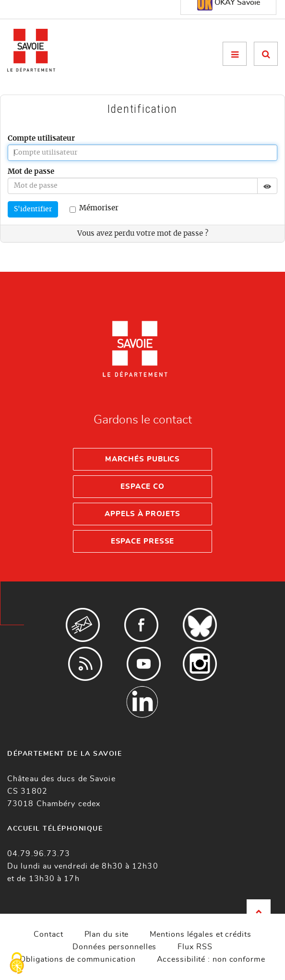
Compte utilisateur (41, 139)
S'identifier (33, 209)
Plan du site (107, 934)
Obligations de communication (77, 959)
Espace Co (142, 487)
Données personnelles (114, 947)
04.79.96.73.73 (39, 854)
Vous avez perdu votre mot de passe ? (143, 234)
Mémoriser (94, 209)
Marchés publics (143, 459)
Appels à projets (142, 514)
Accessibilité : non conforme (211, 959)
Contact (48, 934)
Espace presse (143, 541)
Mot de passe (31, 172)
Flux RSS (195, 947)
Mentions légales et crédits (200, 934)
